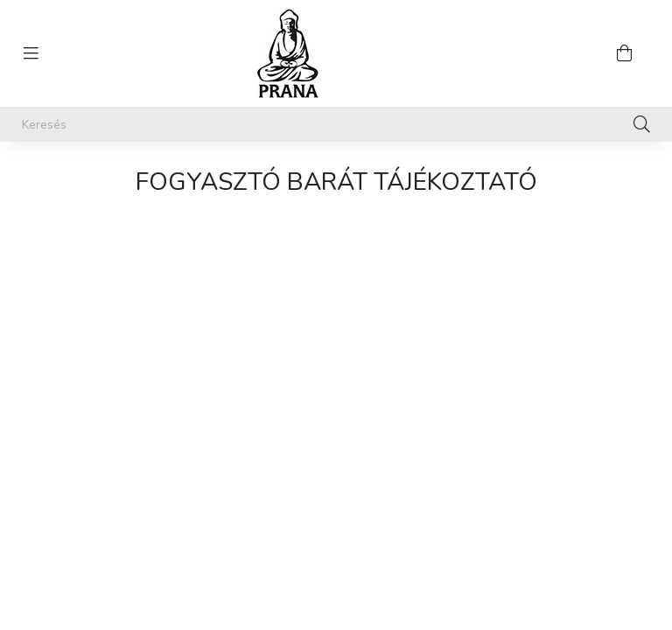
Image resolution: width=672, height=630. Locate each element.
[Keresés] (336, 124)
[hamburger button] (31, 53)
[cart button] (624, 53)
